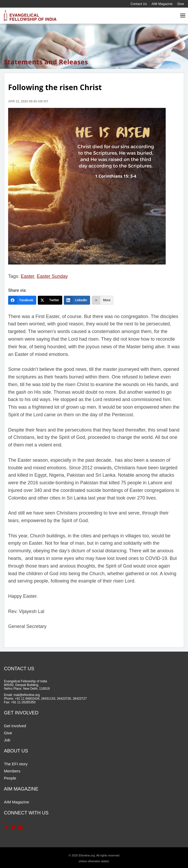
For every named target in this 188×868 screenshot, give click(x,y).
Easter (27, 276)
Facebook (7, 827)
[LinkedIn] (77, 300)
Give (181, 4)
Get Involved (15, 726)
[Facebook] (22, 300)
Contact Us (139, 4)
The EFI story (16, 764)
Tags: (14, 276)
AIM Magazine (162, 4)
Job (7, 740)
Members (12, 771)
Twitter (13, 827)
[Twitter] (50, 300)
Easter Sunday (52, 276)
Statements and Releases (46, 62)
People (10, 778)
